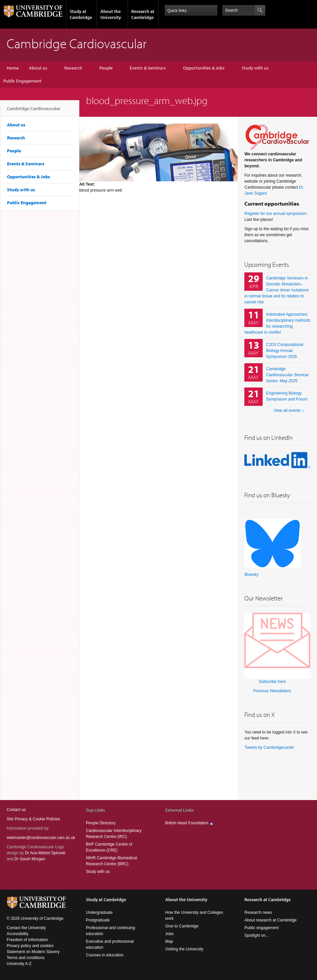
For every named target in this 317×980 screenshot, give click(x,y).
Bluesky (251, 574)
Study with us (255, 68)
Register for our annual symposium (275, 214)
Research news (258, 912)
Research (73, 68)
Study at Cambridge (81, 14)
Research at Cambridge (143, 14)
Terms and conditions (25, 958)
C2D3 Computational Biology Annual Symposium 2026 (284, 351)
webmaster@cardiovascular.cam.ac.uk (41, 838)
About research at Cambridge (270, 920)
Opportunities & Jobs (204, 68)
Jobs (169, 934)
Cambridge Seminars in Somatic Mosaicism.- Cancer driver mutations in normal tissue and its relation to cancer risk (276, 290)
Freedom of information (27, 940)
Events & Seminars (148, 68)
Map (169, 941)
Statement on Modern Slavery (33, 952)
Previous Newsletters (272, 691)
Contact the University (26, 928)
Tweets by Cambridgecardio (269, 747)
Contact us (16, 810)
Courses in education (105, 955)
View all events (287, 410)
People (106, 68)
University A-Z (19, 964)
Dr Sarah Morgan (30, 859)
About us (38, 68)
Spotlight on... (256, 935)
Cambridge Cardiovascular (34, 111)
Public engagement (261, 928)
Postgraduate (98, 920)
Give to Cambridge (182, 926)
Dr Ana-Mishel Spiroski (45, 853)
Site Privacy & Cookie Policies (33, 819)
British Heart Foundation (187, 823)
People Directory (101, 823)
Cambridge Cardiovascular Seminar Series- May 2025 (287, 375)
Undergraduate (99, 912)
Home (13, 68)
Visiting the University (184, 949)
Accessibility (17, 934)
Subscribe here (272, 682)
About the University (111, 14)
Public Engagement (22, 81)
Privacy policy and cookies (30, 946)
